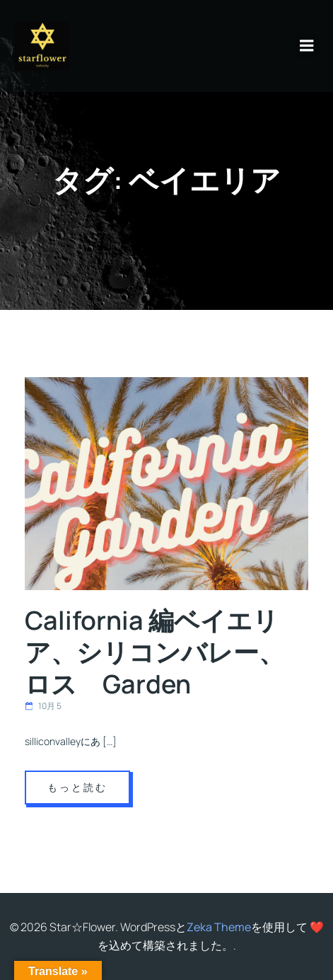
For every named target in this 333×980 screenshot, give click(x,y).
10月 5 (43, 706)
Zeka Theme (219, 927)
